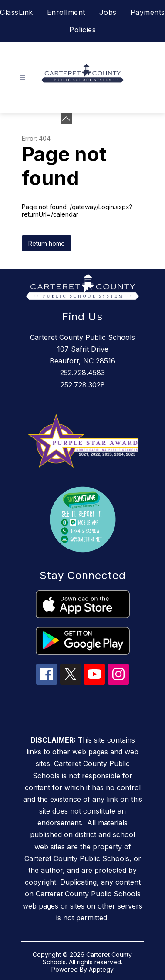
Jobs (108, 12)
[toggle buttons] (66, 119)
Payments (148, 12)
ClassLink (17, 12)
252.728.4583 (82, 373)
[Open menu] (22, 78)
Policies (82, 30)
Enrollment (66, 12)
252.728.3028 (83, 385)
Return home (47, 243)
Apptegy (101, 969)
